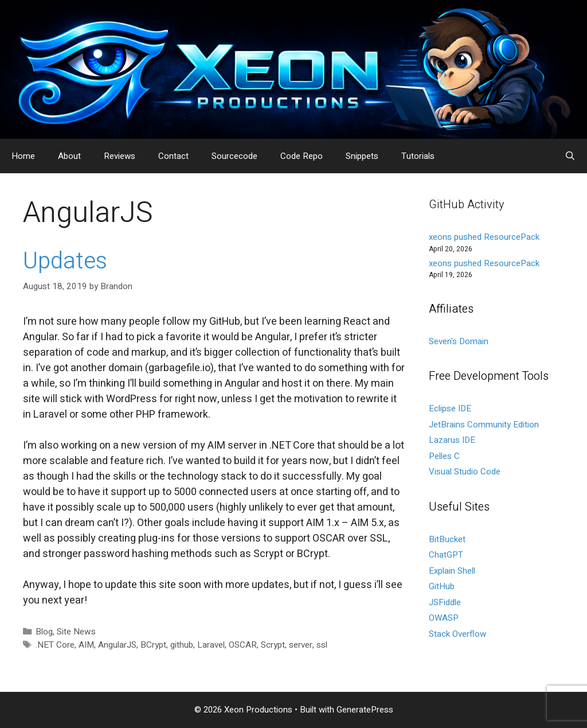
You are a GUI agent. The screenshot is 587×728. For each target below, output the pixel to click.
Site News (76, 632)
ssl (322, 645)
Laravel (211, 645)
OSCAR (243, 645)
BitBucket (447, 539)
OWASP (444, 618)
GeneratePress (365, 710)
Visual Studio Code (465, 472)
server (301, 645)
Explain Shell (452, 571)
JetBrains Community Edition (484, 425)
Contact (173, 156)
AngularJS (117, 645)
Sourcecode (234, 156)
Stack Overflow (457, 634)
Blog (44, 632)
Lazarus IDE (452, 440)
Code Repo (302, 156)
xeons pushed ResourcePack (484, 237)
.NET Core (55, 645)
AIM (86, 645)
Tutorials (418, 156)
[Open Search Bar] (570, 156)
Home (23, 156)
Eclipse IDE (450, 408)
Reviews (120, 156)
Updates (65, 261)
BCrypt (153, 645)
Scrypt (273, 645)
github (182, 645)
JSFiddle (445, 602)
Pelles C (444, 456)
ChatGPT (446, 555)
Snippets (362, 156)
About (69, 156)
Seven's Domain (459, 341)
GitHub (442, 586)
